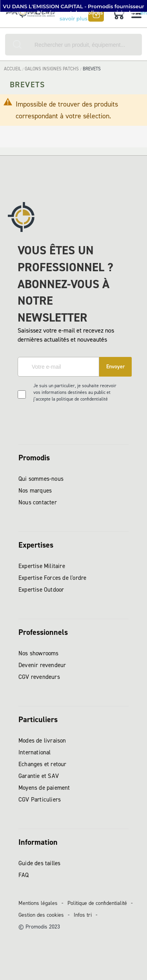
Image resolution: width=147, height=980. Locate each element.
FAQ (24, 875)
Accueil (13, 69)
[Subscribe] (115, 367)
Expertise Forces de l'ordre (52, 578)
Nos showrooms (39, 653)
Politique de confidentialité (97, 903)
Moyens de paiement (44, 788)
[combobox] (73, 45)
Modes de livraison (42, 741)
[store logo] (32, 16)
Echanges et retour (43, 764)
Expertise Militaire (42, 566)
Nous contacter (38, 502)
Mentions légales (38, 903)
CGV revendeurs (39, 677)
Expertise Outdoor (41, 590)
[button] (73, 6)
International (35, 752)
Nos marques (35, 491)
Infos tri (83, 915)
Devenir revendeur (42, 665)
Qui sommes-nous (41, 479)
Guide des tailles (39, 863)
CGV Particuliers (40, 800)
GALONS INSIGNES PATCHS (52, 69)
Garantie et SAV (39, 776)
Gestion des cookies (41, 915)
